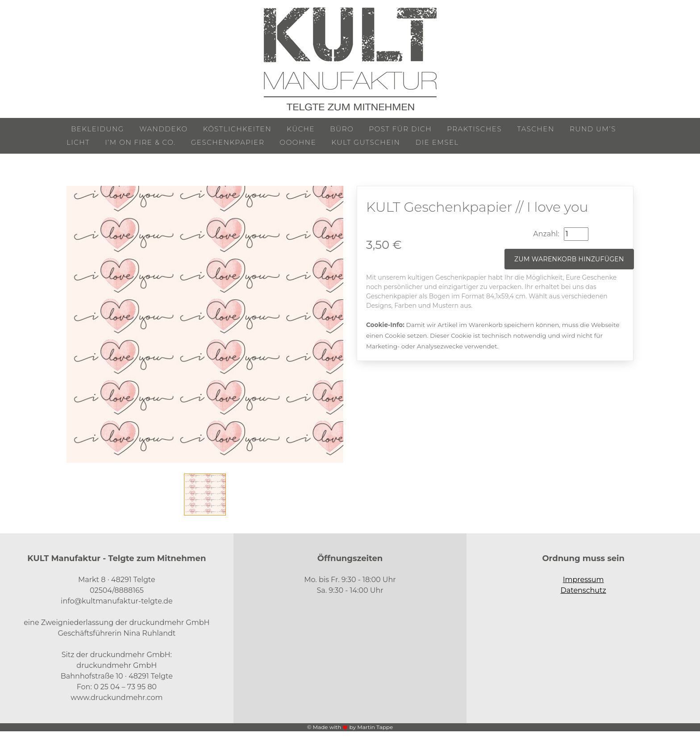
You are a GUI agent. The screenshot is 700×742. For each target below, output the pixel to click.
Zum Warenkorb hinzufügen (569, 259)
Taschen (536, 129)
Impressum (583, 580)
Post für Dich (401, 129)
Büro (342, 129)
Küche (301, 129)
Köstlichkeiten (237, 129)
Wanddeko (163, 129)
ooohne (298, 142)
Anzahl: (546, 234)
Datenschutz (583, 590)
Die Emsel (437, 142)
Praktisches (474, 129)
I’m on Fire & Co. (140, 142)
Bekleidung (98, 129)
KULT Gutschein (366, 142)
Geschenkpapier (228, 142)
